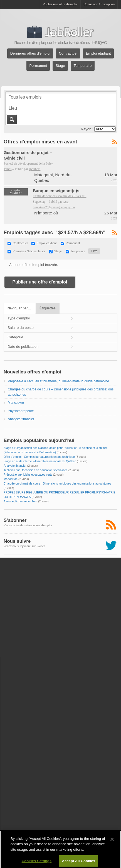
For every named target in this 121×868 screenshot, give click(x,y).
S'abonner (15, 520)
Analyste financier (21, 419)
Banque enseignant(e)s (56, 191)
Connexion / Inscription (99, 4)
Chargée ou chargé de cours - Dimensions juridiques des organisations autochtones (57, 484)
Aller (11, 119)
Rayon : (87, 129)
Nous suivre (17, 541)
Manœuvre (16, 403)
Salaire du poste (21, 328)
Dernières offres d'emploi (30, 54)
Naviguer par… (19, 308)
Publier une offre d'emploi (60, 4)
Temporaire (83, 66)
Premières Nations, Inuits (29, 251)
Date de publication (23, 347)
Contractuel (68, 54)
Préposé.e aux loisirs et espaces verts (28, 475)
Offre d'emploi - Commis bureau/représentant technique (39, 457)
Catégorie (15, 337)
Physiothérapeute (21, 411)
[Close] (112, 843)
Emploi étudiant (98, 54)
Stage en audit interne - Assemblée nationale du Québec (40, 461)
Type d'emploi (19, 318)
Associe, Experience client (20, 501)
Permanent (38, 66)
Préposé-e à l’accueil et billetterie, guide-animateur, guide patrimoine (58, 381)
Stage (60, 66)
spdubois (35, 169)
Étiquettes (48, 308)
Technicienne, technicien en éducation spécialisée (36, 470)
